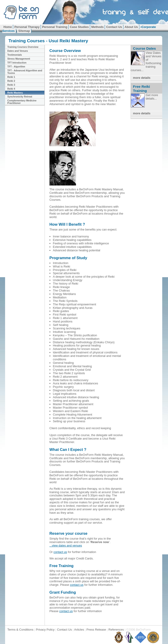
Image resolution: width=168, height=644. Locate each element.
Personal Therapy (27, 27)
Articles (79, 630)
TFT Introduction (17, 63)
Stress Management (19, 59)
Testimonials (15, 55)
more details (142, 78)
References (116, 630)
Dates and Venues (18, 51)
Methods (97, 27)
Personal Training (55, 27)
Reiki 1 (11, 77)
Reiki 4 (11, 89)
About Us (131, 27)
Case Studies (79, 27)
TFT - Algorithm (16, 67)
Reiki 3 (11, 85)
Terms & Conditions (21, 630)
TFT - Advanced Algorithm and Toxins (25, 72)
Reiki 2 (11, 81)
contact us (60, 552)
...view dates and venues (66, 545)
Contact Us (114, 27)
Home (8, 27)
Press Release (96, 630)
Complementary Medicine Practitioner (22, 102)
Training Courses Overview (23, 47)
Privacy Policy (45, 630)
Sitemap (24, 31)
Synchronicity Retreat (20, 97)
